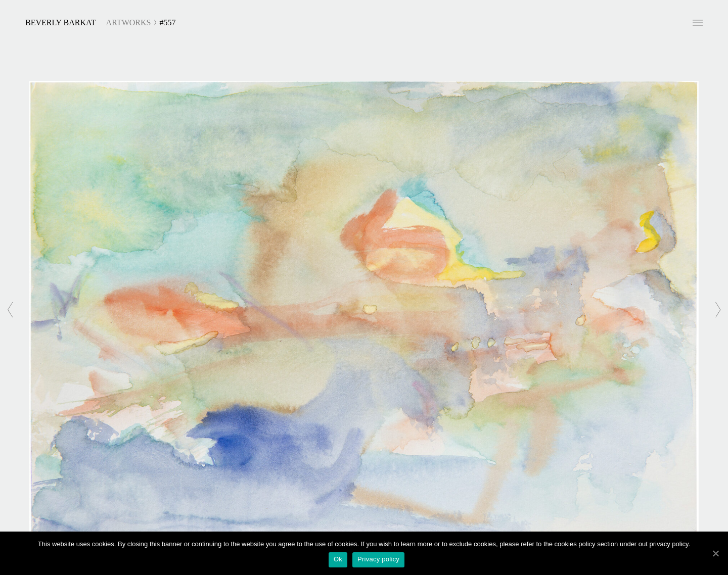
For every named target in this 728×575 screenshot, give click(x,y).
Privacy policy (378, 559)
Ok (338, 559)
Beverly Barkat (61, 22)
